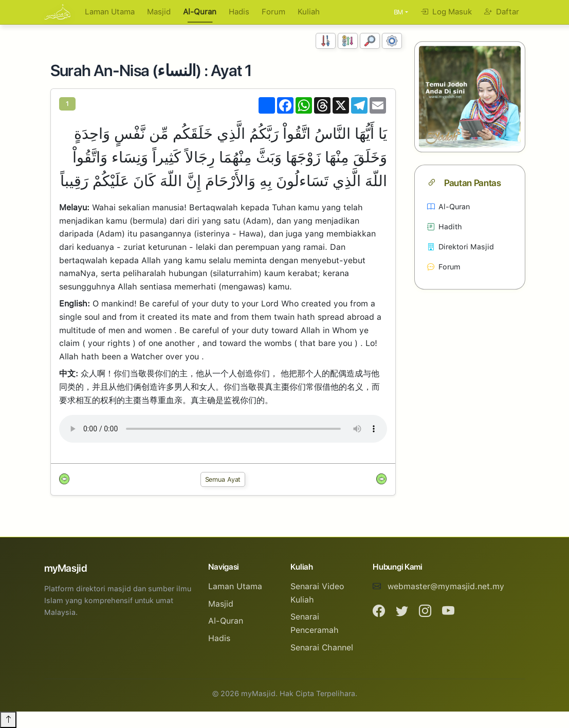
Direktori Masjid (461, 247)
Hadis (239, 12)
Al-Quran (200, 12)
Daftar (502, 12)
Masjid (159, 12)
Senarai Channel (322, 648)
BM (399, 12)
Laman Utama (110, 12)
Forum (273, 12)
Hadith (445, 227)
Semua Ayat (223, 479)
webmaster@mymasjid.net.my (446, 586)
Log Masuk (446, 12)
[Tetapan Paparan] (392, 41)
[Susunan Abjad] (348, 41)
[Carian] (370, 41)
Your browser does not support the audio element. (223, 429)
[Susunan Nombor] (326, 41)
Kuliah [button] (309, 12)
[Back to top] (8, 720)
